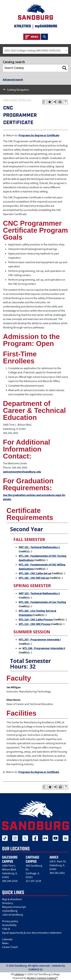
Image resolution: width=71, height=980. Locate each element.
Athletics (22, 26)
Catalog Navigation (18, 90)
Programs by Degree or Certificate (39, 135)
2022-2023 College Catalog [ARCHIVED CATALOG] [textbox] (33, 51)
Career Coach (10, 947)
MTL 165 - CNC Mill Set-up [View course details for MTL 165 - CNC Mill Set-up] (34, 578)
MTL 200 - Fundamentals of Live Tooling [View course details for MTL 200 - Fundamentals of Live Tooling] (42, 602)
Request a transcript (14, 907)
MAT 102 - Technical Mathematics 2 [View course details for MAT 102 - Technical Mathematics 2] (39, 593)
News (5, 943)
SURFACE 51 (36, 970)
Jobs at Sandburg (13, 915)
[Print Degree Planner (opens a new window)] (44, 102)
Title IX (6, 929)
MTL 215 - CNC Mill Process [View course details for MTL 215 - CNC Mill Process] (35, 624)
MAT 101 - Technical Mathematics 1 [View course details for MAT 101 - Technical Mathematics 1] (39, 547)
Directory (8, 903)
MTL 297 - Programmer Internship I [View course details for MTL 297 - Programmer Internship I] (40, 640)
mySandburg (10, 911)
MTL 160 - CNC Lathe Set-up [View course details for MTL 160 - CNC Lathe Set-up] (35, 573)
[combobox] (35, 50)
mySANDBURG (46, 26)
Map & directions (12, 899)
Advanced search (13, 80)
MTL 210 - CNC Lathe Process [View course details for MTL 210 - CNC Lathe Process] (36, 620)
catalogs (19, 974)
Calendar (7, 939)
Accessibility (9, 925)
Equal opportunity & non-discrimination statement (32, 933)
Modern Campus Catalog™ (42, 978)
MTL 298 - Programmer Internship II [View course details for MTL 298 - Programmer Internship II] (44, 648)
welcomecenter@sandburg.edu (22, 472)
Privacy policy (10, 921)
